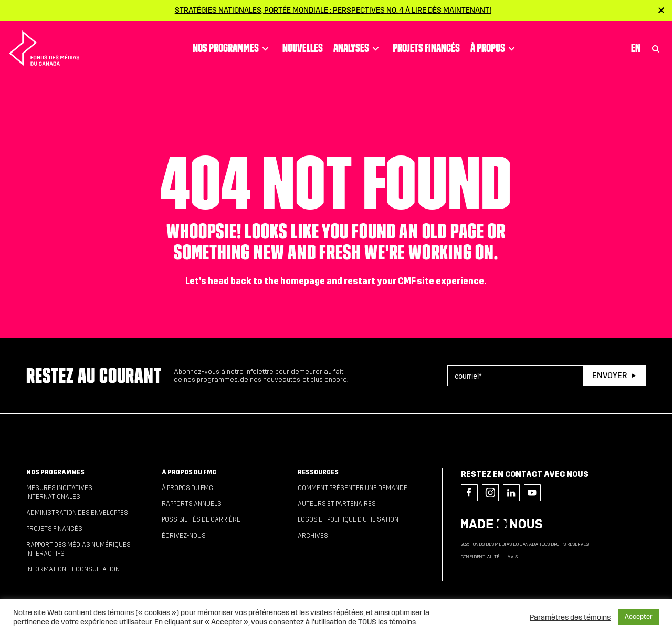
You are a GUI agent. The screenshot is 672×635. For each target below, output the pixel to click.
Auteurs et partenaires (337, 504)
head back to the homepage (266, 281)
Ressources (318, 472)
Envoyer (610, 375)
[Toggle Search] (656, 48)
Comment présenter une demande (353, 488)
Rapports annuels (192, 504)
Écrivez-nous (184, 536)
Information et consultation (73, 569)
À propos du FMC (189, 472)
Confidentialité (480, 557)
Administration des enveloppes (77, 513)
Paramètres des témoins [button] (570, 617)
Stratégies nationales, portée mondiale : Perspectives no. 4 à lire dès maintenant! (333, 10)
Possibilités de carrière (201, 519)
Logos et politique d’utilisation (348, 519)
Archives (313, 536)
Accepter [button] (639, 617)
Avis (512, 557)
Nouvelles (303, 48)
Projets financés (426, 48)
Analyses (358, 48)
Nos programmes (232, 48)
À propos (494, 48)
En (636, 48)
